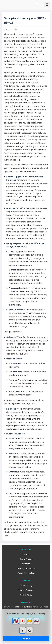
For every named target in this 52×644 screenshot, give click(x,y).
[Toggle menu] (36, 5)
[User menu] (47, 5)
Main (26, 555)
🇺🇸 (16, 621)
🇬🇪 (23, 621)
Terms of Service (26, 590)
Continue (26, 639)
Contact (26, 564)
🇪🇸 (29, 621)
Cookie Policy (26, 595)
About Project (26, 559)
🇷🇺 (36, 621)
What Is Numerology (26, 573)
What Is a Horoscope (26, 568)
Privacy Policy (26, 586)
